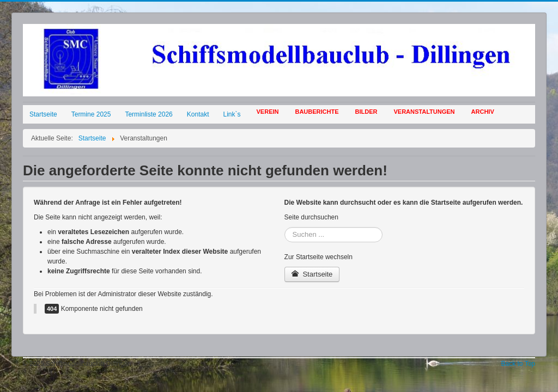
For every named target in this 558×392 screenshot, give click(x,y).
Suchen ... (285, 227)
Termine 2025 (91, 114)
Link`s (232, 114)
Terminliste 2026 (148, 114)
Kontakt (198, 114)
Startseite (43, 114)
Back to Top (518, 364)
